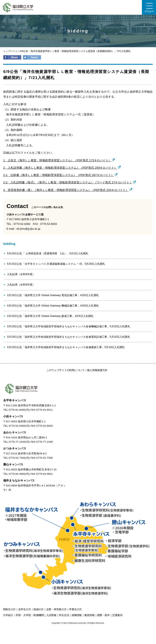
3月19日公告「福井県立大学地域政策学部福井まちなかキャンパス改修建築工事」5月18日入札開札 (66, 347)
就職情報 (77, 615)
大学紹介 (8, 615)
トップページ (10, 51)
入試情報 (51, 615)
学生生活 (64, 615)
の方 (9, 609)
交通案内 (117, 615)
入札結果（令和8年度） (21, 274)
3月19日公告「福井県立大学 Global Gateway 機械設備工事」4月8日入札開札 (53, 306)
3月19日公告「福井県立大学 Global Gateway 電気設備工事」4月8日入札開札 (53, 295)
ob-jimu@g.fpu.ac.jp (28, 229)
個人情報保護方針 (97, 370)
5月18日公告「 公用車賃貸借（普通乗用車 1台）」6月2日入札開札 (48, 253)
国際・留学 (103, 615)
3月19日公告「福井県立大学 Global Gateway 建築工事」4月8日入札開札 (50, 316)
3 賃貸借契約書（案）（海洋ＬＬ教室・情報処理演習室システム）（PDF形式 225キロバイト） (66, 190)
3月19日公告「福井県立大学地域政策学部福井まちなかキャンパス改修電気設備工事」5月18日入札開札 (69, 337)
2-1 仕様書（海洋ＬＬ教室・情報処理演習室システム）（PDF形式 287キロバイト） (59, 175)
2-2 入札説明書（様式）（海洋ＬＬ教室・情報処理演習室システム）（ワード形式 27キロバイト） (68, 182)
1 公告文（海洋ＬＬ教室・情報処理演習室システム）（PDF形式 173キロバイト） (57, 160)
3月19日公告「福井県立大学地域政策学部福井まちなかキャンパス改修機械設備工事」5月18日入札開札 (69, 326)
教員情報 (89, 615)
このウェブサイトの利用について (65, 370)
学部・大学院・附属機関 (30, 615)
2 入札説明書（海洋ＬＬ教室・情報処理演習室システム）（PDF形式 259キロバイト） (60, 168)
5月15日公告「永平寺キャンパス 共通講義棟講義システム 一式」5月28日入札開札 (56, 264)
